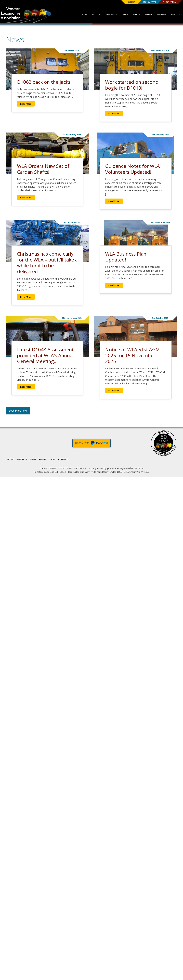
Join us (124, 2)
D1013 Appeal (144, 2)
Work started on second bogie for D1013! (132, 85)
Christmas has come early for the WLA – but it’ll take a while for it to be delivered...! (47, 263)
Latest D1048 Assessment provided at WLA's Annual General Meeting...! (45, 355)
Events (133, 14)
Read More (26, 104)
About (93, 14)
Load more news (18, 411)
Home (81, 14)
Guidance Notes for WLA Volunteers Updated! (133, 169)
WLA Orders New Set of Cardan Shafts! (43, 169)
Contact (173, 14)
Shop (146, 14)
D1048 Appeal (166, 2)
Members (159, 14)
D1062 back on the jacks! (44, 82)
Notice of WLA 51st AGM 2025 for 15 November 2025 (133, 355)
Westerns (109, 14)
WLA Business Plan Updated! (126, 257)
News (122, 14)
